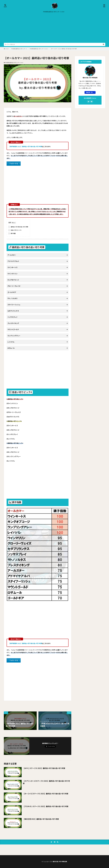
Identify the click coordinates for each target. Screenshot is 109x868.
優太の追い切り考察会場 (60, 862)
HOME (7, 49)
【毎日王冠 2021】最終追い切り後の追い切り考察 (41, 819)
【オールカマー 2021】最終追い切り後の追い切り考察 (64, 49)
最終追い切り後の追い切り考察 (18, 227)
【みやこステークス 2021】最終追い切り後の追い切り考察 (44, 768)
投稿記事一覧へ (90, 92)
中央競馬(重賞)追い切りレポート (19, 49)
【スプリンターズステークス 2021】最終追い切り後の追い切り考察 (46, 782)
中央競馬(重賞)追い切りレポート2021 (39, 49)
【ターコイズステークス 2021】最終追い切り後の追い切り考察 (46, 794)
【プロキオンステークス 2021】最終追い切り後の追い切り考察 (46, 806)
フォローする (14, 164)
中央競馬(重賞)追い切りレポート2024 (54, 12)
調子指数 (12, 233)
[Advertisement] (55, 28)
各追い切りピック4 (15, 230)
